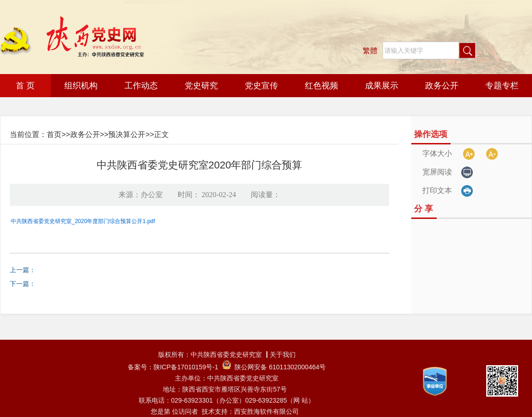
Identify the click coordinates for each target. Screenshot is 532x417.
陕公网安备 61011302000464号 (280, 367)
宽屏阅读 (437, 172)
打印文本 (437, 190)
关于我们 (283, 355)
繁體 (370, 51)
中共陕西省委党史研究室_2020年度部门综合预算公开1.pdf (83, 221)
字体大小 (437, 153)
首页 (54, 134)
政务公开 (85, 134)
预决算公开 (127, 134)
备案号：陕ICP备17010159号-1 (173, 367)
